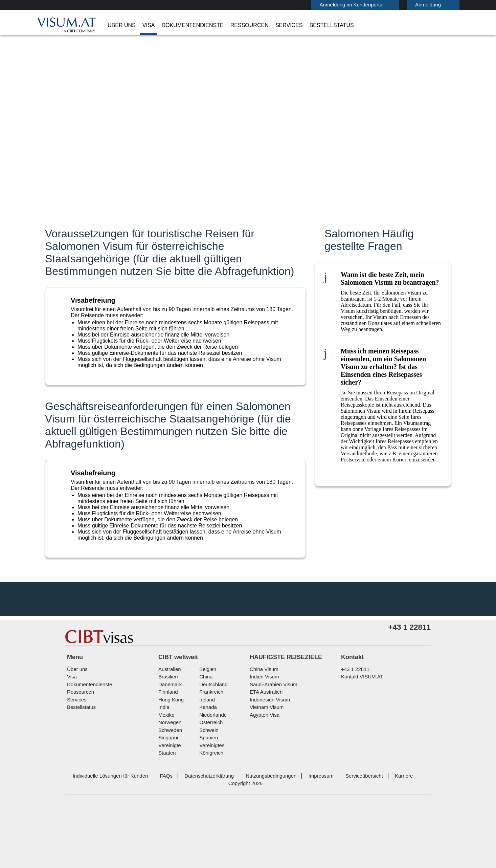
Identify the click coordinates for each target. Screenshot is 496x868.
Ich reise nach (302, 126)
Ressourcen (233, 25)
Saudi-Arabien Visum (271, 746)
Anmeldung (395, 5)
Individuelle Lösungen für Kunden (105, 830)
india (163, 769)
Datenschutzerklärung (199, 830)
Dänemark (169, 746)
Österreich (210, 784)
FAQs (158, 830)
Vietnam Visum (265, 769)
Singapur (168, 799)
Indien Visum (263, 739)
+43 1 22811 (353, 731)
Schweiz (208, 792)
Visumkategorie (304, 135)
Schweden (170, 792)
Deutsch (440, 4)
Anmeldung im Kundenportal (322, 5)
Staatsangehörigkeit (310, 116)
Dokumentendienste (183, 25)
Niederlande (212, 777)
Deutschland (212, 746)
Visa (143, 25)
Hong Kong (170, 762)
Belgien (207, 731)
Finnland (167, 754)
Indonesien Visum (268, 762)
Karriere (385, 830)
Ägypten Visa (263, 777)
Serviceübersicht (347, 830)
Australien (169, 731)
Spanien (207, 799)
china (205, 739)
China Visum (262, 731)
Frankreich (210, 754)
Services (267, 25)
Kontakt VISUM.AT (360, 739)
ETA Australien (265, 754)
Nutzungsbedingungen (259, 830)
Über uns (120, 25)
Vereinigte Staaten (178, 807)
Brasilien (167, 739)
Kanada (207, 769)
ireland (206, 762)
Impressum (306, 830)
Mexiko (166, 777)
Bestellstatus (304, 25)
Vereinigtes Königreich (223, 807)
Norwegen (170, 784)
